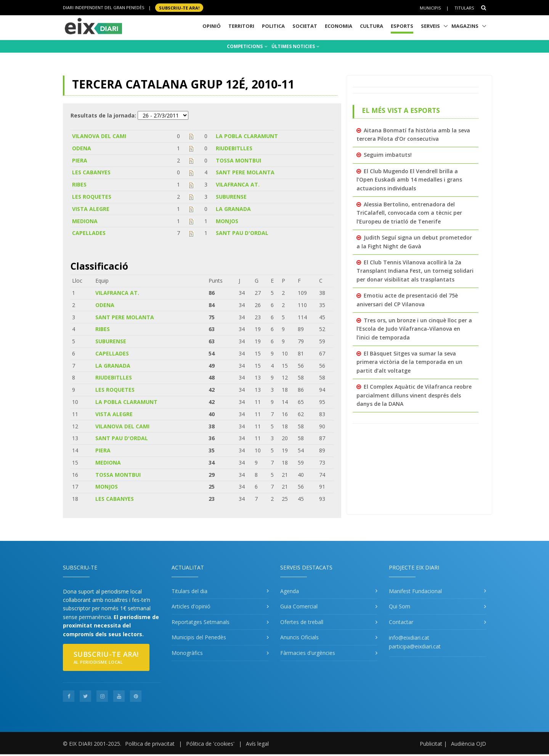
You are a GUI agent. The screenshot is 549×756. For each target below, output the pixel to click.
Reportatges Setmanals (201, 622)
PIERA (80, 160)
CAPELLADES (89, 233)
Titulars (464, 8)
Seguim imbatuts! (388, 155)
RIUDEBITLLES (234, 148)
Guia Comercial (299, 606)
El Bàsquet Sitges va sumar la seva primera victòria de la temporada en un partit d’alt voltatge (409, 362)
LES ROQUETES (92, 197)
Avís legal (257, 744)
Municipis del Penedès (199, 637)
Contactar (401, 622)
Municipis (430, 8)
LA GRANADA (233, 209)
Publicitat (431, 744)
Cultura (372, 26)
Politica (273, 26)
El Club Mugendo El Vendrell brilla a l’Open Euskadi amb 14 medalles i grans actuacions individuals (409, 180)
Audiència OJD (469, 744)
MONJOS (227, 221)
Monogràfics (187, 653)
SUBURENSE (231, 197)
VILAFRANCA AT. (238, 184)
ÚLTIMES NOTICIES (295, 46)
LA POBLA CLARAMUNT (247, 136)
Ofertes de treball (302, 622)
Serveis (430, 26)
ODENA (82, 148)
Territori (241, 26)
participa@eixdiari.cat (415, 646)
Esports (402, 26)
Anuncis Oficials (299, 637)
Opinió (212, 26)
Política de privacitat (150, 744)
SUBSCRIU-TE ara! (179, 7)
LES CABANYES (91, 172)
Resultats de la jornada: (103, 115)
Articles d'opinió (191, 606)
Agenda (290, 591)
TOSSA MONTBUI (238, 160)
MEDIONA (85, 221)
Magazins (465, 26)
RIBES (79, 184)
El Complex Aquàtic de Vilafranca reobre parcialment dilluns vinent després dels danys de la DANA (414, 395)
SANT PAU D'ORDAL (242, 233)
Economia (339, 26)
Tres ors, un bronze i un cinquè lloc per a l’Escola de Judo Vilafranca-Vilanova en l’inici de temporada (414, 329)
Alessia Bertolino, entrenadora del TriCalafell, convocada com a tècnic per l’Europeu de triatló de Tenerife (409, 213)
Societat (305, 26)
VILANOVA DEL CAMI (99, 136)
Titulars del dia (189, 591)
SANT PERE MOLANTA (245, 172)
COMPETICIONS (247, 46)
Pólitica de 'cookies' (210, 744)
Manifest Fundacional (415, 591)
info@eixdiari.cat (409, 638)
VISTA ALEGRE (91, 209)
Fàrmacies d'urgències (308, 653)
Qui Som (400, 606)
